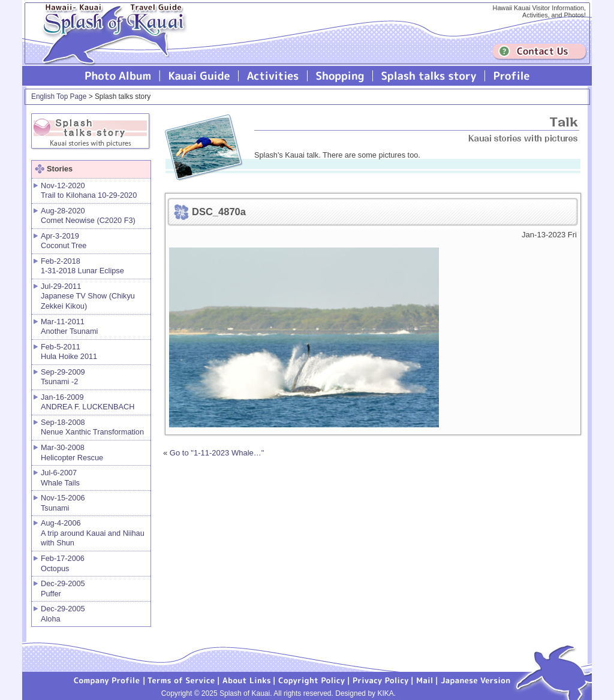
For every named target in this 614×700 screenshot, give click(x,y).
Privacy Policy (381, 680)
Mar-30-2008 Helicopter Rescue (72, 452)
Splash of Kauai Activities (273, 76)
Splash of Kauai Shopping (340, 76)
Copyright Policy (312, 680)
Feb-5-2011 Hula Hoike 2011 (69, 352)
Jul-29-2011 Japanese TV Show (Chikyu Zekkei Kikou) (88, 296)
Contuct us (540, 52)
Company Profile (107, 680)
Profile (511, 76)
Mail (425, 680)
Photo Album (118, 76)
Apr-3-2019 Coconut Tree (64, 241)
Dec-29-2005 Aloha (63, 614)
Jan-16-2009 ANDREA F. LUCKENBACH (88, 402)
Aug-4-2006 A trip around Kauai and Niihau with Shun (93, 533)
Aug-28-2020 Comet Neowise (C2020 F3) (88, 216)
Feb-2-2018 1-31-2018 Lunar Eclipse (82, 266)
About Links (247, 680)
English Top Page (59, 96)
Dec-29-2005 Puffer (63, 589)
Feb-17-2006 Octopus (63, 563)
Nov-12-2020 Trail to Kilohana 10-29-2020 (89, 191)
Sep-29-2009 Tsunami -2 (63, 377)
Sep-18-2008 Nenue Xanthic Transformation (92, 427)
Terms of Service (182, 680)
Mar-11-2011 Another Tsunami (69, 327)
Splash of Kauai (109, 43)
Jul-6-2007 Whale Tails (60, 478)
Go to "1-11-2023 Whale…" (217, 453)
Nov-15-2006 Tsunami (63, 503)
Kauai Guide (199, 76)
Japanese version (475, 680)
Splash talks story (429, 76)
